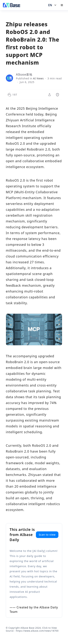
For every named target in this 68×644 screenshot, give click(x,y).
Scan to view (47, 535)
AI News (38, 78)
